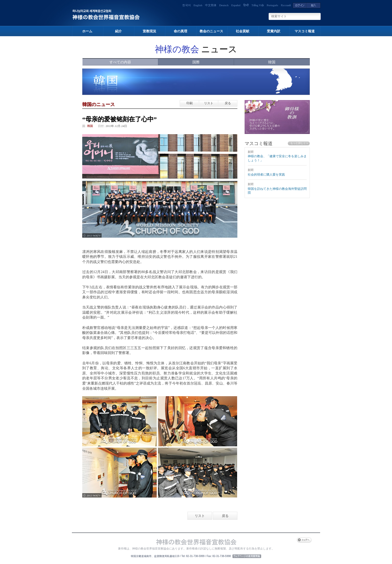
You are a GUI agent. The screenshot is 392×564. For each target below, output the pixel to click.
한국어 (187, 5)
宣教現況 (149, 31)
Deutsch (224, 5)
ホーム (87, 31)
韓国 (272, 62)
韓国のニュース (99, 104)
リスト (209, 103)
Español (236, 5)
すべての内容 (120, 62)
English (198, 5)
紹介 (118, 31)
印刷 (190, 103)
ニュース (196, 49)
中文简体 (211, 5)
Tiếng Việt (258, 5)
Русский (286, 5)
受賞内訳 (274, 31)
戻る (228, 103)
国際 (196, 62)
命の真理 (180, 31)
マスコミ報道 (305, 31)
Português (273, 5)
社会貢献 (243, 31)
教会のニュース (211, 31)
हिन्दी (246, 5)
